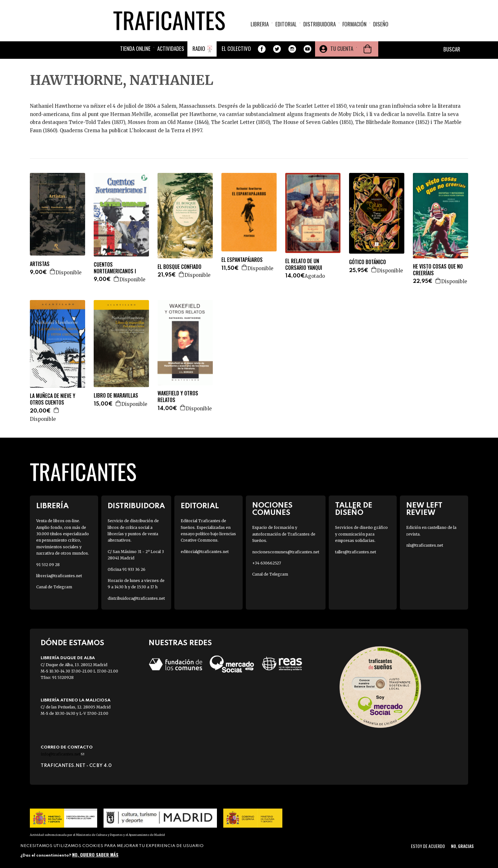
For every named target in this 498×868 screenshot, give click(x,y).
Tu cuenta (342, 48)
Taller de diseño (354, 509)
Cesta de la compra (367, 49)
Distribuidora (320, 24)
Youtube (307, 49)
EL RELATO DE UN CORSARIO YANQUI (304, 264)
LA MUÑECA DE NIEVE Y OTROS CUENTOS (53, 399)
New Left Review (424, 509)
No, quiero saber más (95, 854)
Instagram (292, 49)
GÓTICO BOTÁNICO (367, 262)
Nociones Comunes (272, 509)
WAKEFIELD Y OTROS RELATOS (178, 397)
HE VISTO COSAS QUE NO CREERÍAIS (438, 270)
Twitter (277, 49)
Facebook (262, 49)
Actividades (171, 48)
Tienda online (135, 48)
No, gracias (462, 846)
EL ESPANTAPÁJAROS (242, 260)
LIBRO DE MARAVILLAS (116, 396)
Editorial (286, 24)
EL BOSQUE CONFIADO (179, 267)
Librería (52, 506)
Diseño (381, 24)
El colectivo (236, 48)
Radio (199, 48)
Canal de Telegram (54, 587)
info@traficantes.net (62, 754)
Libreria (260, 24)
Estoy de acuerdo (428, 846)
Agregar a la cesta (53, 271)
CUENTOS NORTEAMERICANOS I (115, 268)
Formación (354, 24)
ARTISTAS (40, 264)
